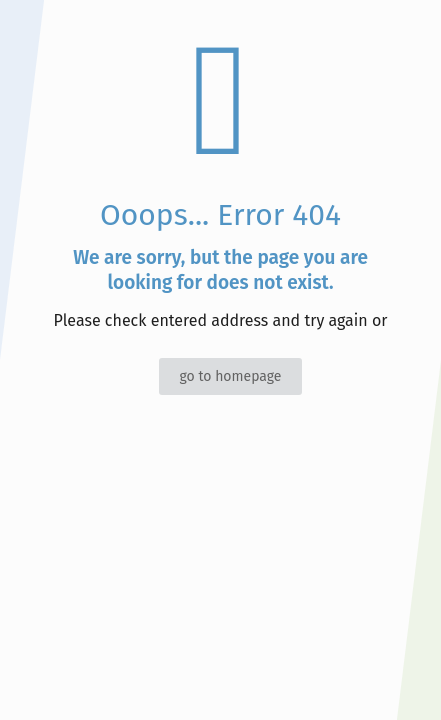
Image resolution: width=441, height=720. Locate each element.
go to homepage (230, 376)
